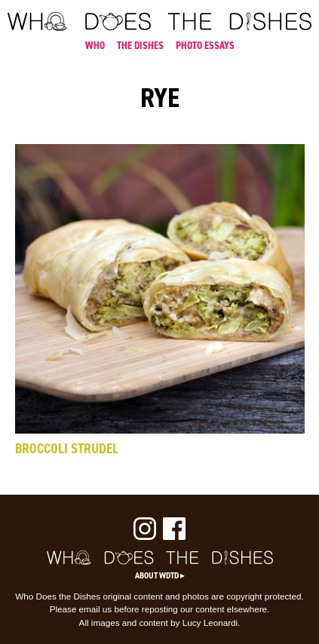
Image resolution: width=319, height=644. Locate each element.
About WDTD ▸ (160, 575)
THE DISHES (140, 45)
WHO (95, 45)
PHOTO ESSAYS (205, 45)
